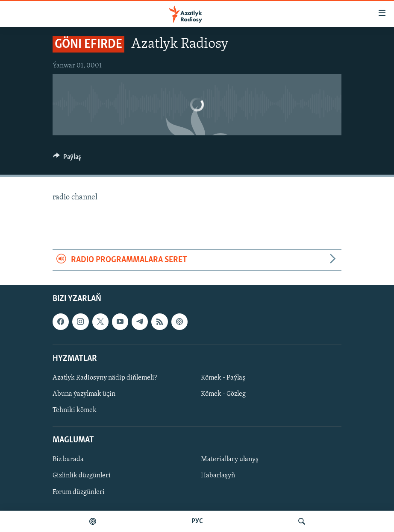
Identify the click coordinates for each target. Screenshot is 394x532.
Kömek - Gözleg (223, 394)
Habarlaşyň (218, 476)
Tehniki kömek (75, 410)
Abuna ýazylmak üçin (84, 394)
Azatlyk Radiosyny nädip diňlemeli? (105, 378)
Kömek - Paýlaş (223, 378)
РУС (197, 521)
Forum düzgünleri (79, 492)
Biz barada (68, 459)
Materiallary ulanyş (230, 459)
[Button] (67, 159)
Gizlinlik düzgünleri (82, 476)
